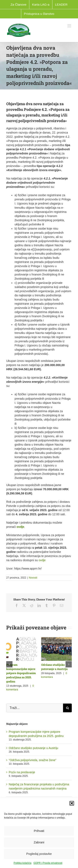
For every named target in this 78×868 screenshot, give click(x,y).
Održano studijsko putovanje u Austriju (33, 748)
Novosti (33, 578)
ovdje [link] (20, 527)
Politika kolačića (22, 863)
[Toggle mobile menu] (70, 26)
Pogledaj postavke (39, 854)
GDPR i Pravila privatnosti (48, 863)
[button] (72, 803)
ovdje (42, 560)
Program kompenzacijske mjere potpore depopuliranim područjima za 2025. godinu (21, 673)
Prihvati (39, 831)
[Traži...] (35, 708)
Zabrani (39, 842)
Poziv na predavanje (22, 772)
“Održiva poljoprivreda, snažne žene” (33, 760)
